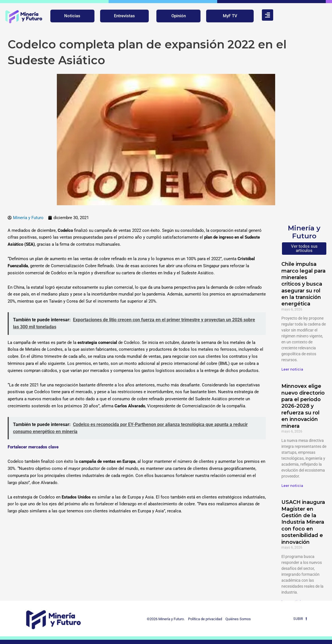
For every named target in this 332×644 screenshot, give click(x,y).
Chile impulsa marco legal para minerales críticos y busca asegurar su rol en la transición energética (303, 284)
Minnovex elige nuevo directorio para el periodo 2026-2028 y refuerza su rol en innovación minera (303, 406)
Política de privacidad (204, 619)
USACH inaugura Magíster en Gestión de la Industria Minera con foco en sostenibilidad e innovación (303, 522)
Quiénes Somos (238, 619)
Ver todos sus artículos (304, 248)
